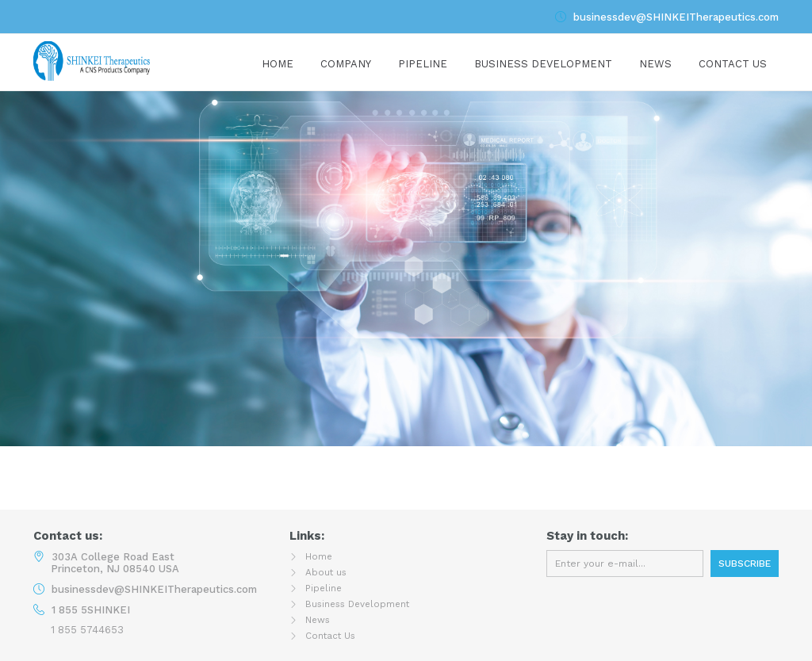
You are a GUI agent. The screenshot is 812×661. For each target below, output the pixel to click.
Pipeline (423, 64)
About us (328, 572)
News (655, 64)
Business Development (364, 604)
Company (346, 64)
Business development (543, 64)
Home (278, 64)
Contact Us (733, 64)
